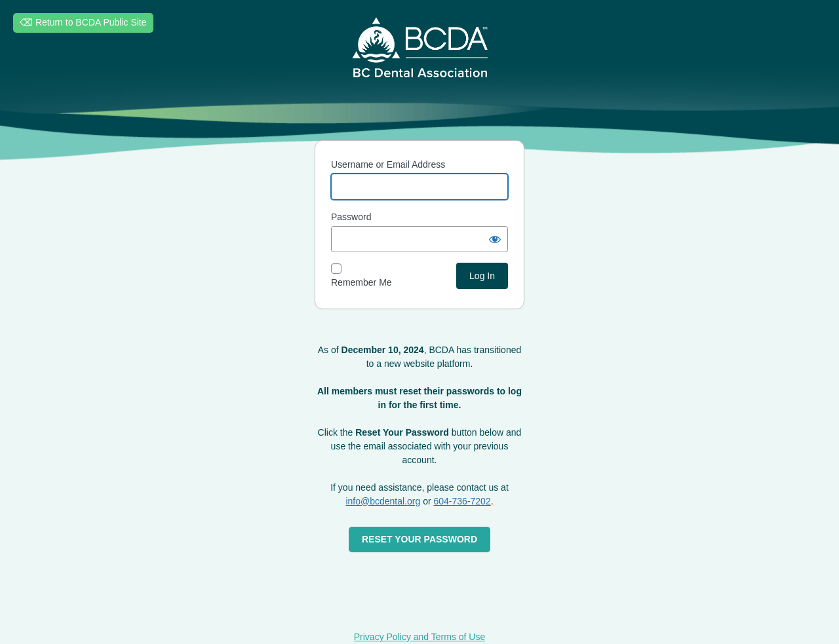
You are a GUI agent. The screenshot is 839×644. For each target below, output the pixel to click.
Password (351, 217)
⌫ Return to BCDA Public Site (83, 22)
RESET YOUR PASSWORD (419, 539)
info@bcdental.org (383, 501)
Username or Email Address (388, 164)
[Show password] (495, 239)
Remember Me (361, 282)
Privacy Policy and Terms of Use (419, 637)
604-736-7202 (462, 501)
